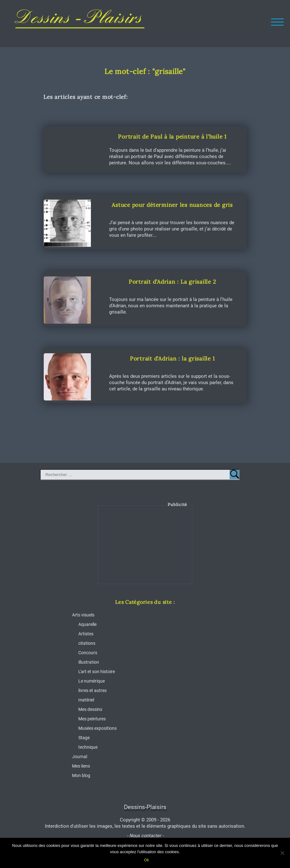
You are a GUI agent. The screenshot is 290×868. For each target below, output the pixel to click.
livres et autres (92, 690)
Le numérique (92, 681)
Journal (80, 757)
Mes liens (81, 766)
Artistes (86, 634)
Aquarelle (87, 624)
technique (88, 747)
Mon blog (81, 775)
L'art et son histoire (97, 672)
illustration (89, 662)
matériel (86, 700)
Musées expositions (98, 728)
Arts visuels (83, 615)
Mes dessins (90, 709)
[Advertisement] (145, 549)
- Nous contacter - (145, 836)
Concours (88, 653)
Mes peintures (92, 719)
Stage (84, 738)
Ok (147, 860)
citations (87, 643)
